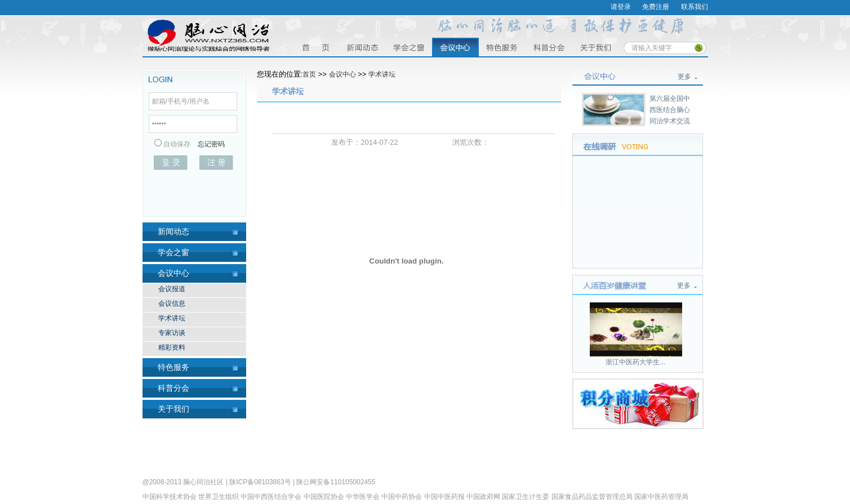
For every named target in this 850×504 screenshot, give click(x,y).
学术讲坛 (172, 318)
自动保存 (177, 144)
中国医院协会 (324, 497)
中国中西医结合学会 (271, 497)
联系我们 (695, 7)
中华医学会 (363, 497)
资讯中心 (362, 47)
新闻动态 (173, 231)
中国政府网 (483, 497)
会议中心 (455, 47)
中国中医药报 (444, 497)
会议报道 (172, 289)
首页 (315, 47)
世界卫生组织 (219, 497)
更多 (684, 77)
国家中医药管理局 (661, 497)
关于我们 (596, 47)
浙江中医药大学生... (635, 362)
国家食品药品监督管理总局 (592, 497)
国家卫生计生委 (526, 497)
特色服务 (502, 47)
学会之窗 (409, 47)
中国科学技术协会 (170, 497)
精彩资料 (172, 347)
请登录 (621, 7)
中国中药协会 (402, 497)
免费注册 (656, 7)
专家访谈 (172, 333)
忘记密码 (211, 144)
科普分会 (549, 47)
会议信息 (172, 304)
